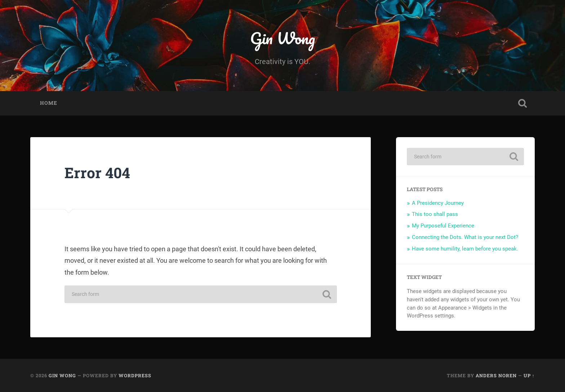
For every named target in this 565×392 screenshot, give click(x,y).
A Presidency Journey (438, 203)
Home (49, 103)
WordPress (135, 375)
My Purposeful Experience (443, 226)
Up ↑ (529, 375)
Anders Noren (496, 375)
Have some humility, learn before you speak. (465, 249)
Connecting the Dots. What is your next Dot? (465, 237)
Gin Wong (282, 38)
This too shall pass (435, 214)
